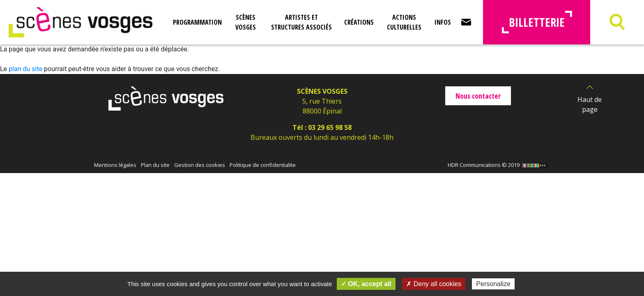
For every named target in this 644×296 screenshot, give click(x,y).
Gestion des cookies (200, 165)
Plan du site (155, 165)
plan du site (25, 69)
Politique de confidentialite (263, 165)
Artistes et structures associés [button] (301, 22)
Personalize (493, 284)
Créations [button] (359, 22)
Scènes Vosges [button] (246, 22)
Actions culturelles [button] (404, 22)
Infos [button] (443, 22)
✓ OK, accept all (366, 284)
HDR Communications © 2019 (499, 165)
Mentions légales (115, 165)
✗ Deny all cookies (434, 284)
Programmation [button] (197, 22)
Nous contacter (478, 96)
